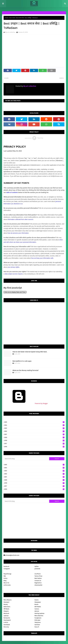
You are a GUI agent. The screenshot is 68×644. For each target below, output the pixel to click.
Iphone (37, 611)
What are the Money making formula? (26, 370)
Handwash (7, 625)
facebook (6, 566)
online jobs (7, 585)
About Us (6, 583)
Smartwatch (7, 620)
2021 (34, 434)
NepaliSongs (7, 574)
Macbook (6, 613)
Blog (5, 581)
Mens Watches (39, 616)
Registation (38, 583)
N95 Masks (38, 607)
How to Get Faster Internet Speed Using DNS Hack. (30, 352)
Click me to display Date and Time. (15, 292)
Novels (6, 604)
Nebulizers (7, 607)
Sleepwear (38, 602)
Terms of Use (38, 576)
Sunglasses (38, 618)
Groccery (6, 627)
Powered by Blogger (26, 404)
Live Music (38, 574)
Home (7, 18)
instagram (7, 569)
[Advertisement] (34, 521)
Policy (5, 578)
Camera (37, 609)
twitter (37, 566)
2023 (34, 428)
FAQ (5, 576)
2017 (34, 444)
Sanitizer (37, 625)
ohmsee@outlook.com (11, 555)
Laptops (6, 616)
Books (36, 604)
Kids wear (37, 620)
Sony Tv (37, 627)
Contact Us (38, 581)
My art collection (10, 32)
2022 (34, 431)
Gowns (37, 600)
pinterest (37, 569)
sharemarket (38, 585)
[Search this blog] (26, 459)
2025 (34, 422)
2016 (34, 447)
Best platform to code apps (22, 361)
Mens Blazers (8, 600)
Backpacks (7, 618)
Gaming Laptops (39, 613)
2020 (34, 437)
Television (38, 622)
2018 (34, 440)
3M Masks (6, 609)
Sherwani (6, 602)
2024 (34, 425)
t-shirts (6, 622)
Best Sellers (38, 578)
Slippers (6, 611)
